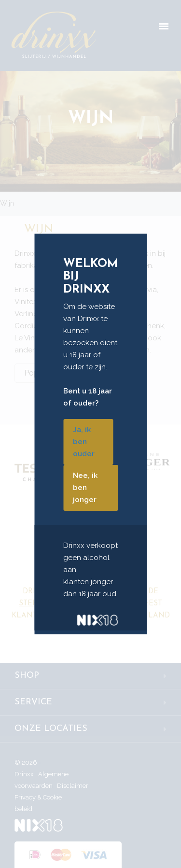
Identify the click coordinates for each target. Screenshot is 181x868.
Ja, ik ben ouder (84, 442)
